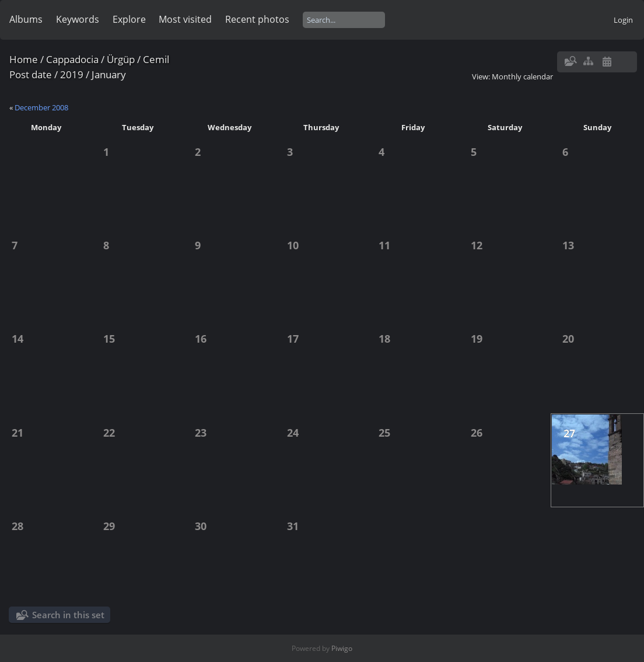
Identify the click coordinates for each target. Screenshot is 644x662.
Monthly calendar (522, 76)
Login (623, 20)
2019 (72, 74)
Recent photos (257, 19)
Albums (26, 19)
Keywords (78, 19)
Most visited (185, 19)
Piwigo (342, 648)
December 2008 (41, 107)
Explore (129, 19)
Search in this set (68, 615)
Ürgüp (121, 59)
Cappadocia (72, 59)
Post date (31, 74)
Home (24, 59)
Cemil (156, 59)
